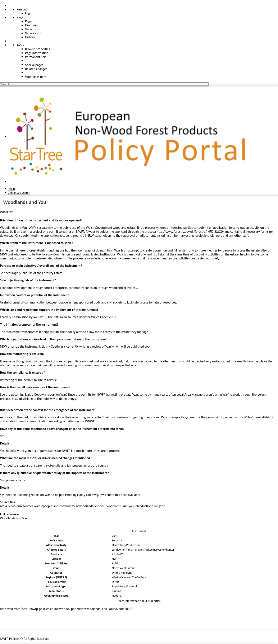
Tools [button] (20, 45)
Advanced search (19, 192)
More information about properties (139, 601)
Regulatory (118, 586)
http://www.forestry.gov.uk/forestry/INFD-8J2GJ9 (190, 232)
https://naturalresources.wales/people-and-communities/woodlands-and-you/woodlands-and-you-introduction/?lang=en (83, 506)
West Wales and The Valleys (129, 577)
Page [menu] (20, 17)
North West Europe (124, 568)
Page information (37, 53)
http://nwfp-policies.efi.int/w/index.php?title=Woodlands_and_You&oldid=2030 (77, 609)
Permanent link (35, 57)
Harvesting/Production (126, 545)
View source (33, 33)
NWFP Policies (10, 639)
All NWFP (118, 554)
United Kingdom (122, 573)
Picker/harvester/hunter (159, 550)
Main (12, 189)
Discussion (32, 25)
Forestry (117, 540)
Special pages (34, 65)
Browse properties (38, 49)
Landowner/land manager (128, 550)
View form (32, 29)
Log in (29, 13)
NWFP (116, 559)
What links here (36, 77)
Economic (132, 586)
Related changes (36, 69)
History (30, 37)
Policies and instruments (21, 622)
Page (28, 21)
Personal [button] (23, 9)
